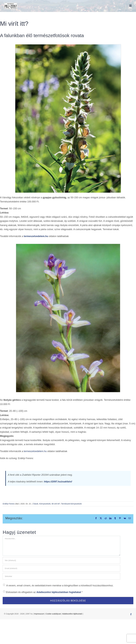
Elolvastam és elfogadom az (43, 592)
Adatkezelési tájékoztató (72, 614)
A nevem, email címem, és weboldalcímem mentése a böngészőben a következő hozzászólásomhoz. (60, 586)
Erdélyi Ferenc (9, 504)
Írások (36, 504)
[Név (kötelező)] (61, 560)
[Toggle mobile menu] (131, 6)
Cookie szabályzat (53, 614)
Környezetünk (45, 504)
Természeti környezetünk (71, 504)
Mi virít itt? (56, 504)
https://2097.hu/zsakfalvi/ (58, 482)
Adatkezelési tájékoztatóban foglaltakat (59, 592)
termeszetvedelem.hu (36, 236)
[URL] (61, 576)
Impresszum (39, 614)
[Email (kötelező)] (61, 568)
